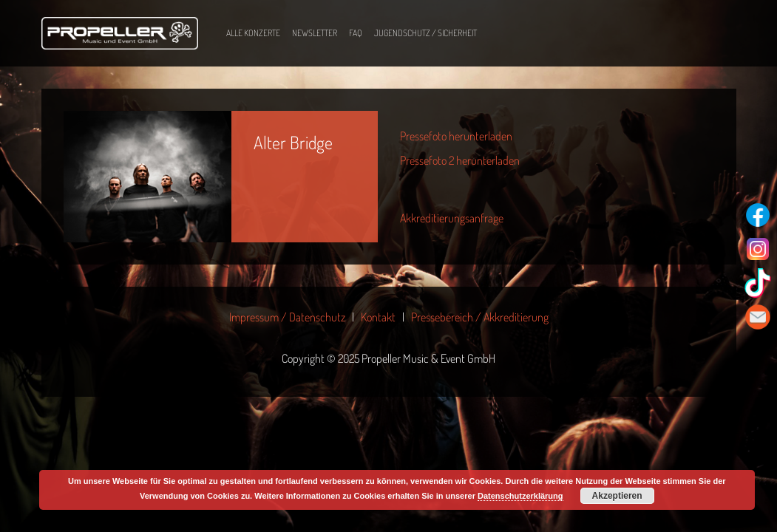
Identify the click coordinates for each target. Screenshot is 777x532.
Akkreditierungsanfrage (452, 218)
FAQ (356, 33)
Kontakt (378, 317)
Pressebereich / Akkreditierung (480, 317)
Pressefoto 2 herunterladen (460, 160)
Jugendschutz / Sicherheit (425, 33)
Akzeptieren (617, 496)
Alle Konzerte (253, 33)
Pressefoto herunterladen (456, 136)
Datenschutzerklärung (520, 496)
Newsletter (315, 33)
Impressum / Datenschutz (287, 317)
